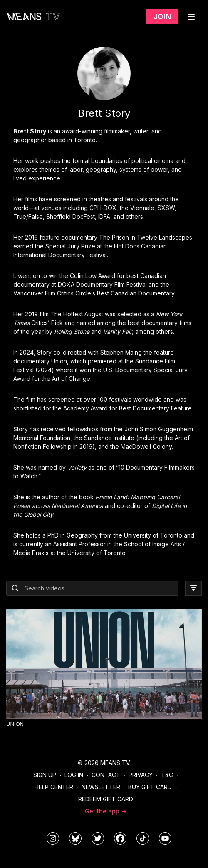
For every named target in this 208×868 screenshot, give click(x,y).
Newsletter (101, 787)
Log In (74, 775)
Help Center (54, 787)
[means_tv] (53, 838)
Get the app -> (106, 811)
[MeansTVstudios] (75, 838)
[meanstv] (120, 838)
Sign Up (45, 775)
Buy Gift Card (150, 787)
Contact (106, 775)
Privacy (141, 775)
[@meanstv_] (143, 838)
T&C (167, 775)
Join (162, 16)
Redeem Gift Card (106, 799)
